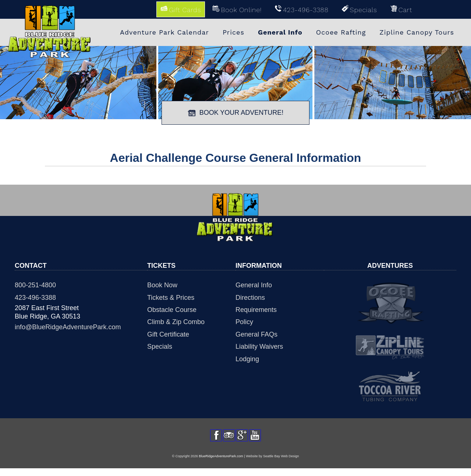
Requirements (256, 310)
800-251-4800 (35, 285)
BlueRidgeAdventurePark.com (221, 464)
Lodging (247, 359)
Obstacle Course (172, 310)
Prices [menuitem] (233, 32)
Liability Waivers (259, 347)
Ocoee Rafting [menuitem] (341, 32)
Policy (244, 322)
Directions (250, 298)
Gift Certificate (168, 334)
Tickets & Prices (171, 298)
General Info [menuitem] (280, 32)
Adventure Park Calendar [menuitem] (164, 32)
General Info (254, 285)
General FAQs (256, 334)
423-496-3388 (35, 298)
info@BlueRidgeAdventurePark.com (68, 327)
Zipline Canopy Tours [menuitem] (417, 32)
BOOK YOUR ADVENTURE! (236, 113)
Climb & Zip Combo (176, 322)
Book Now (162, 285)
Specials (160, 347)
